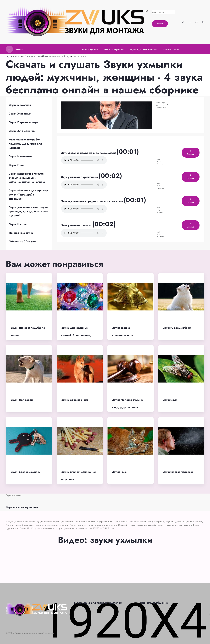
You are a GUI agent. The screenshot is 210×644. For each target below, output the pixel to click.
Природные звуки (21, 233)
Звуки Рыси (120, 472)
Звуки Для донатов (22, 131)
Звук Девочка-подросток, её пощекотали (89, 153)
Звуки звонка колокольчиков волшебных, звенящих (127, 335)
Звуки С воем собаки (177, 328)
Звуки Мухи (171, 400)
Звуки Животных (20, 114)
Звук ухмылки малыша (77, 225)
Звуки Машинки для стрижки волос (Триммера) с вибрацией (28, 195)
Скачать (191, 153)
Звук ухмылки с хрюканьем (80, 177)
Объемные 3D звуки (22, 241)
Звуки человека (33, 56)
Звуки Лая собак (22, 400)
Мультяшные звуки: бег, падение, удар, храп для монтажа (25, 144)
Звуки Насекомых (21, 156)
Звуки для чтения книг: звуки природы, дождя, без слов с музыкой (28, 211)
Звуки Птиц (16, 165)
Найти (160, 24)
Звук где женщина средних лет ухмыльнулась (92, 201)
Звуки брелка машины (25, 472)
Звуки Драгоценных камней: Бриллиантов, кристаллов (76, 335)
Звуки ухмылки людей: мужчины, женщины (65, 56)
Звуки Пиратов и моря (23, 122)
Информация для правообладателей (97, 603)
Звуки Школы (18, 224)
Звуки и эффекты (14, 56)
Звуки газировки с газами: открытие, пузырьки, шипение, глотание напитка (27, 178)
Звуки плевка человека (178, 472)
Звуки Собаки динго (75, 400)
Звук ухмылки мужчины (22, 507)
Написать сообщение (154, 603)
